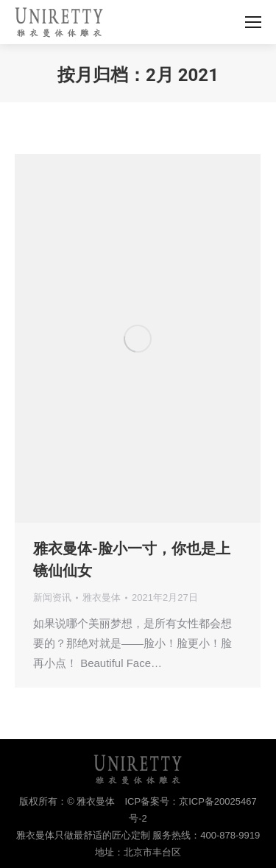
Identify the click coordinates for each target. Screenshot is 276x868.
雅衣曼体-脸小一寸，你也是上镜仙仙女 (132, 560)
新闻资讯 (52, 597)
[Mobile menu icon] (253, 22)
